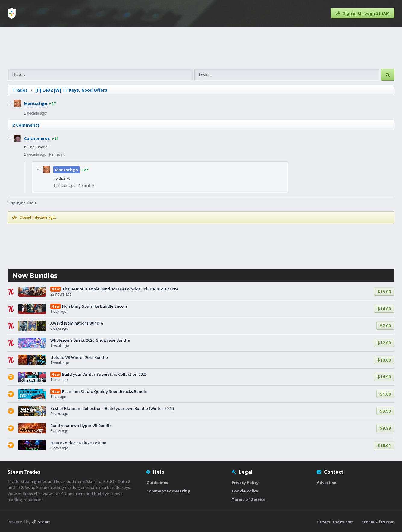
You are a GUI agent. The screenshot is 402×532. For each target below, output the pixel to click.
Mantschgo (36, 103)
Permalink (57, 154)
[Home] (12, 13)
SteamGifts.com (378, 522)
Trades (20, 90)
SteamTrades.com (335, 522)
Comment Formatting (168, 491)
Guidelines (157, 483)
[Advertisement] (201, 48)
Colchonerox (37, 138)
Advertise (327, 483)
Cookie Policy (245, 491)
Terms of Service (249, 499)
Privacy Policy (245, 483)
